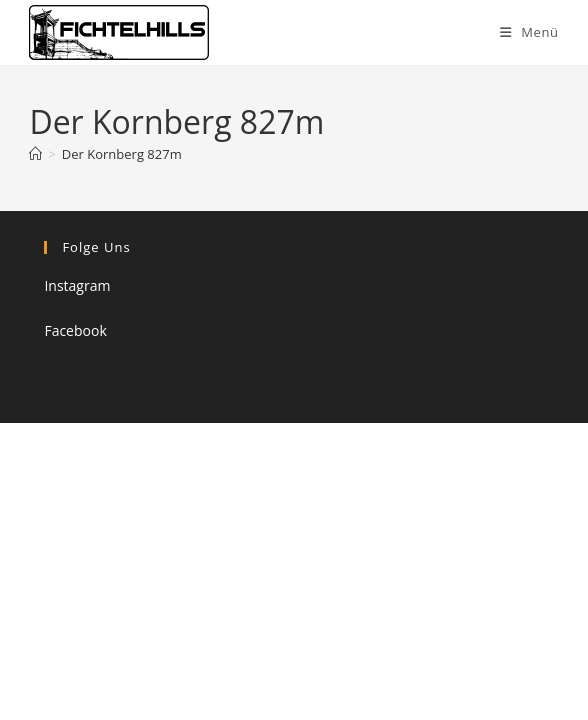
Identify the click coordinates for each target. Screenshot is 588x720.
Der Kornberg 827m (122, 154)
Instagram (77, 285)
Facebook (75, 330)
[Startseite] (35, 154)
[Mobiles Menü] (529, 32)
